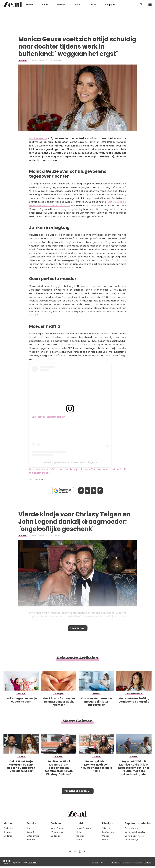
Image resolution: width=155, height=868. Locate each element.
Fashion (61, 5)
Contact (147, 863)
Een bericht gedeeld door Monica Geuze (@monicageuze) (70, 462)
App (103, 491)
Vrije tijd (106, 828)
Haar (29, 828)
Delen (78, 491)
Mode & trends (58, 828)
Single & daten (84, 828)
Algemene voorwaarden (132, 863)
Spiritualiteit (108, 832)
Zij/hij (79, 832)
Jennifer (57, 60)
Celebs (23, 60)
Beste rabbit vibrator (135, 832)
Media (105, 840)
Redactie (95, 863)
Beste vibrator (132, 828)
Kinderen (8, 836)
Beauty (45, 5)
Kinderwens (9, 828)
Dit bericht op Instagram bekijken (48, 417)
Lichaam (31, 840)
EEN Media (32, 863)
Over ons (105, 863)
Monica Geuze (38, 138)
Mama (30, 5)
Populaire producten (138, 823)
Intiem (79, 840)
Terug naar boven (75, 794)
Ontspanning (33, 836)
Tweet (86, 491)
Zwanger (8, 832)
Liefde (77, 5)
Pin (95, 491)
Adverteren (115, 863)
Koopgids (110, 5)
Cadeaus (55, 836)
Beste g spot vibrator (135, 836)
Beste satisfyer (132, 840)
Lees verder (78, 629)
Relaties (80, 836)
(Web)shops (57, 832)
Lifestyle (93, 5)
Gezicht (30, 832)
